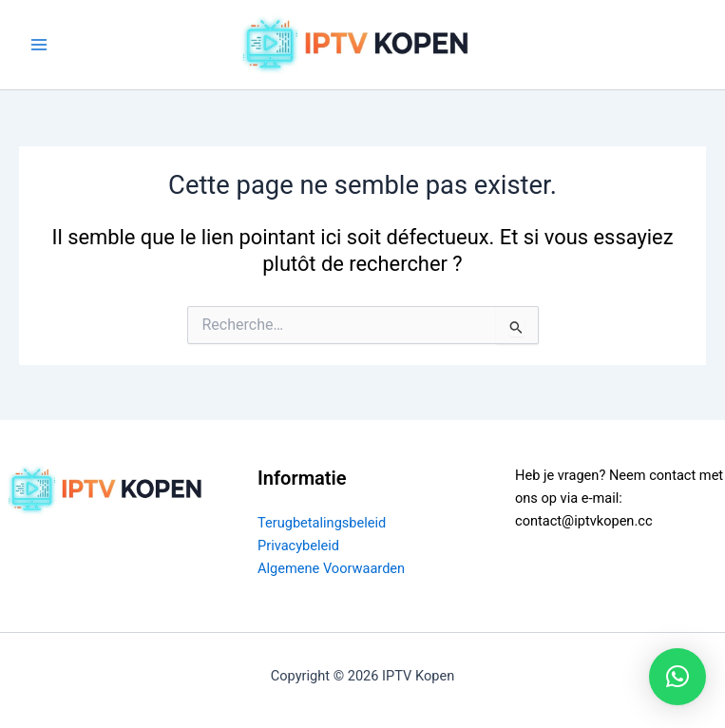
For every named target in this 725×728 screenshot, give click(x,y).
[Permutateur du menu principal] (39, 45)
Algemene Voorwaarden (331, 568)
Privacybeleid (298, 546)
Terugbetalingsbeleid (322, 523)
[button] (677, 677)
